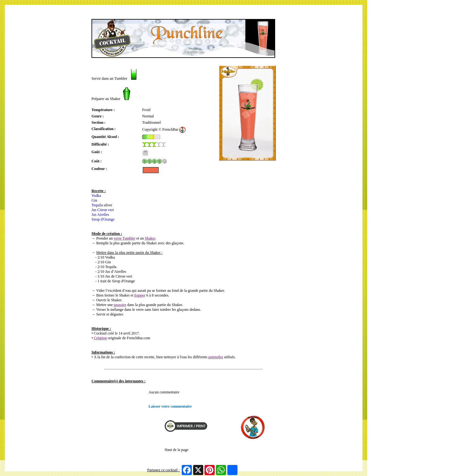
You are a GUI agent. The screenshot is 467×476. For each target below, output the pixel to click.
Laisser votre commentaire (170, 406)
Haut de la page (177, 450)
